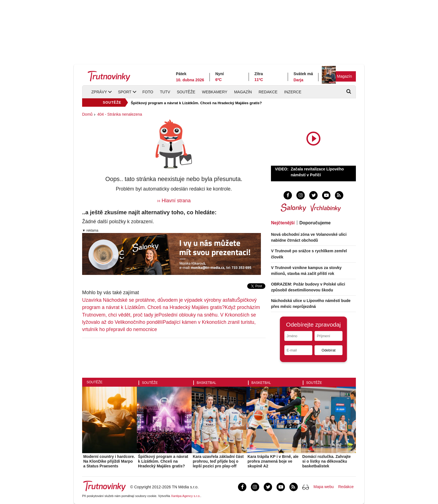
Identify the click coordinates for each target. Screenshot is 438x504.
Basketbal (206, 383)
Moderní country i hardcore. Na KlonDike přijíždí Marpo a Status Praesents (109, 461)
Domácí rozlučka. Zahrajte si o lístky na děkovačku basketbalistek (327, 461)
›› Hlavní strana (174, 201)
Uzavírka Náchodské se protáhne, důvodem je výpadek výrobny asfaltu (160, 300)
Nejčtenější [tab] (283, 223)
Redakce (268, 92)
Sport (125, 92)
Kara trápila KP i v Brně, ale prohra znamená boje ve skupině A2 (273, 461)
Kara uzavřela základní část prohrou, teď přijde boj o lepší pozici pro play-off (218, 461)
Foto (148, 92)
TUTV (165, 92)
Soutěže (186, 92)
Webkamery (215, 92)
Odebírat (328, 350)
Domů (87, 114)
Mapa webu (323, 487)
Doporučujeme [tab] (315, 223)
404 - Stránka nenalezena (120, 114)
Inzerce (293, 92)
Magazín (344, 76)
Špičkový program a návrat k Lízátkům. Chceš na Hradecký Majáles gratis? (196, 103)
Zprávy (99, 92)
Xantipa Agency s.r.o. (186, 496)
